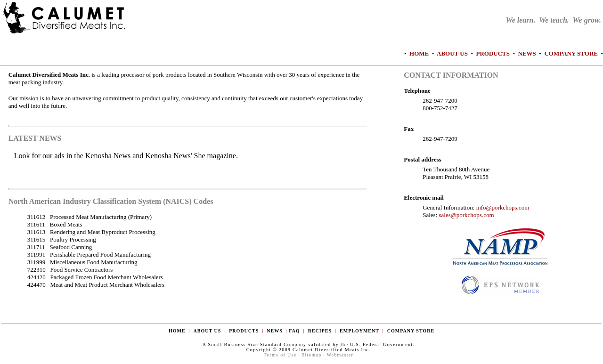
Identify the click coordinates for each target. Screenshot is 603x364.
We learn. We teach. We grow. (554, 20)
